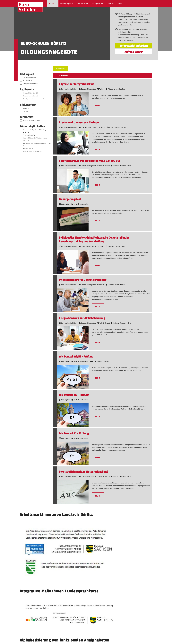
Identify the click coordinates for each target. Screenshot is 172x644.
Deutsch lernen (82, 4)
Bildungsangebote (67, 4)
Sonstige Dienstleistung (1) (31, 103)
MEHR (98, 125)
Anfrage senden (134, 71)
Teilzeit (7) (26, 127)
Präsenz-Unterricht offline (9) (31, 140)
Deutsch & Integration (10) (30, 112)
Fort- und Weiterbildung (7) (31, 97)
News (120, 4)
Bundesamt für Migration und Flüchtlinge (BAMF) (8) (35, 150)
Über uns (111, 4)
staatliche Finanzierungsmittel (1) (32, 170)
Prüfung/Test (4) (27, 100)
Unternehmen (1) (28, 167)
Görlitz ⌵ (53, 4)
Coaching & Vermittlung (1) (31, 115)
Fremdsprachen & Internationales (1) (34, 118)
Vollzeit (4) (26, 130)
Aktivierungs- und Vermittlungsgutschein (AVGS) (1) (37, 163)
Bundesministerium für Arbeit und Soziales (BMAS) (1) (35, 158)
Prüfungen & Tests (98, 4)
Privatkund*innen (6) (29, 154)
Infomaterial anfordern (134, 65)
